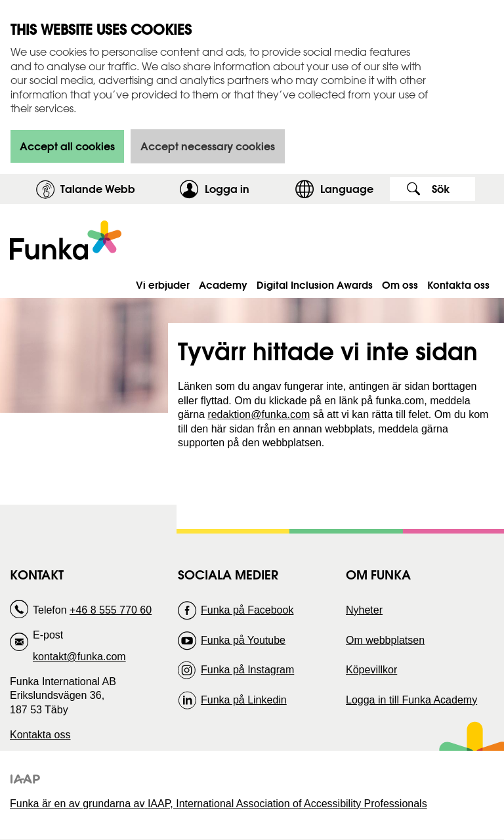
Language (347, 189)
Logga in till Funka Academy (411, 700)
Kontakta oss (40, 735)
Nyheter (364, 610)
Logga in (246, 189)
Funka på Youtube (243, 640)
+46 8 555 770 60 (111, 610)
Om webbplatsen (385, 640)
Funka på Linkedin (244, 700)
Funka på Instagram (247, 670)
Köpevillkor (371, 670)
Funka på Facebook (247, 610)
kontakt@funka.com (79, 657)
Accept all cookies (67, 146)
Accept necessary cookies (208, 146)
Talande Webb (98, 189)
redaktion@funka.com (259, 414)
